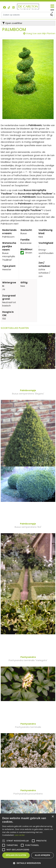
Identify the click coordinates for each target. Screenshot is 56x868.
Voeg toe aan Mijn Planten (41, 33)
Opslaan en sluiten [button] (16, 855)
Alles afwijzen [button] (43, 855)
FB (4, 7)
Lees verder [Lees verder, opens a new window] (20, 835)
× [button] (53, 817)
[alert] (28, 841)
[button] (28, 863)
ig (13, 7)
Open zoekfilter (12, 23)
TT (9, 7)
